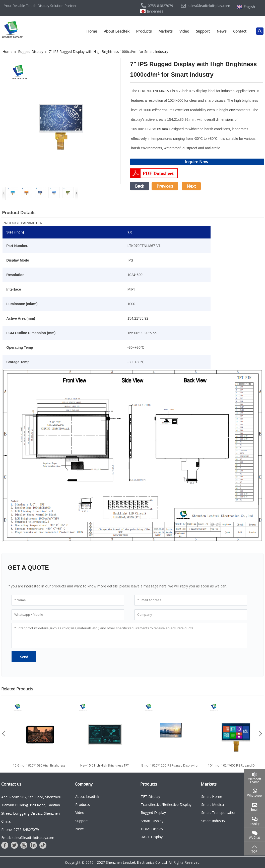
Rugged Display (153, 813)
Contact (240, 31)
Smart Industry (213, 821)
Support (203, 31)
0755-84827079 (160, 6)
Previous (165, 186)
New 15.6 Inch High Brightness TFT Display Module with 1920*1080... (105, 768)
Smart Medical (213, 804)
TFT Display (150, 796)
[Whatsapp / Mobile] (68, 615)
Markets (165, 31)
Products (144, 31)
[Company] (191, 615)
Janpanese (155, 11)
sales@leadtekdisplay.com (209, 6)
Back (140, 186)
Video (184, 31)
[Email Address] (191, 600)
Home (92, 31)
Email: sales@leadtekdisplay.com (28, 838)
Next (191, 186)
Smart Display (152, 821)
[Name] (68, 600)
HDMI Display (152, 829)
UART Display (152, 837)
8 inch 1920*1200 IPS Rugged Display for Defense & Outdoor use (170, 768)
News (222, 31)
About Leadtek (117, 31)
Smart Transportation (219, 813)
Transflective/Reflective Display (166, 804)
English (249, 7)
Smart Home (212, 796)
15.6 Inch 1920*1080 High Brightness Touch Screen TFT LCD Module (39, 768)
